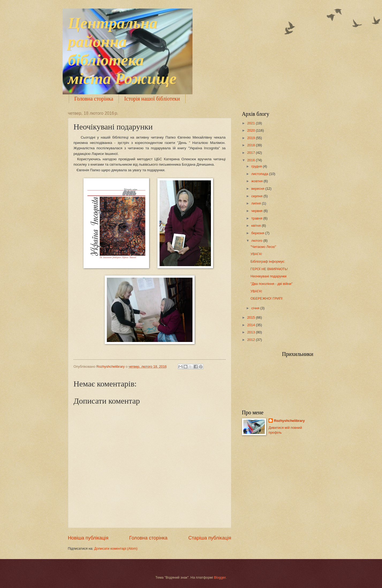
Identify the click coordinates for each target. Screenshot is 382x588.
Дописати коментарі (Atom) (116, 548)
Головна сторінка (94, 99)
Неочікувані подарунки (268, 276)
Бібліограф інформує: (268, 261)
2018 (251, 145)
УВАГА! (256, 254)
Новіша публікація (88, 538)
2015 (251, 317)
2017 (251, 153)
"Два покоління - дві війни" (272, 284)
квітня (257, 226)
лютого (257, 241)
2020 (251, 130)
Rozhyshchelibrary (289, 421)
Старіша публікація (210, 538)
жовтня (258, 181)
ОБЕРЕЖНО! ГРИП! (267, 298)
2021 (251, 123)
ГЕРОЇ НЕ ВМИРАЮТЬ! (269, 269)
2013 (251, 332)
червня (258, 211)
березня (258, 233)
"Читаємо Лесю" (263, 247)
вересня (258, 189)
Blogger (220, 577)
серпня (257, 196)
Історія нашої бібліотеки (152, 99)
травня (257, 218)
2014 (251, 325)
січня (256, 308)
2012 (251, 340)
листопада (260, 174)
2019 (251, 138)
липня (257, 203)
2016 (251, 160)
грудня (257, 166)
